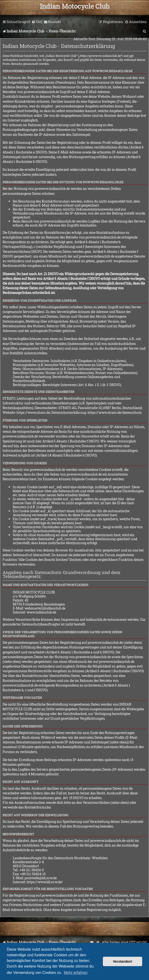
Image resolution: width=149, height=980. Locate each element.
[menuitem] (37, 22)
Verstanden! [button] (123, 961)
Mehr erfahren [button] (76, 973)
